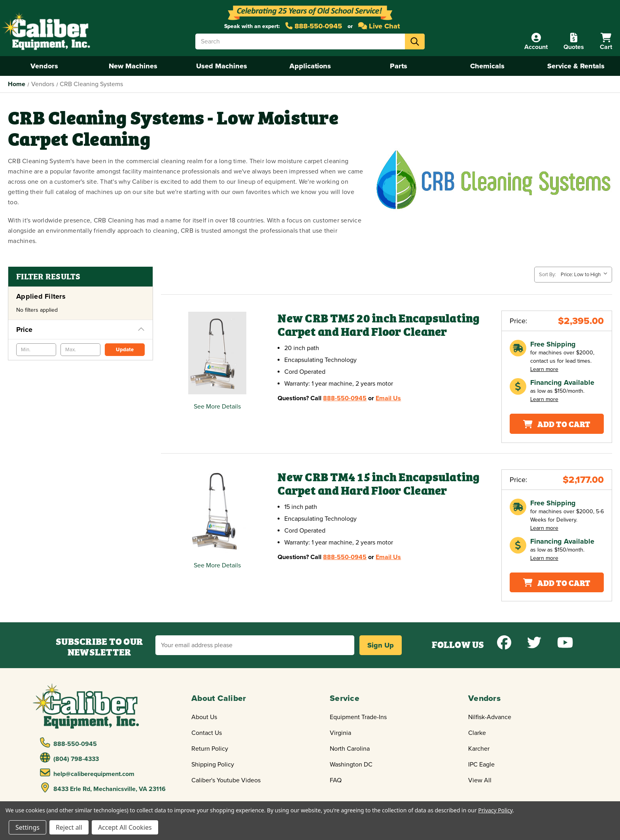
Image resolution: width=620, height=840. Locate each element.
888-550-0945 (314, 26)
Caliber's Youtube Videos (226, 780)
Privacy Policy (495, 810)
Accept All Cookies (125, 827)
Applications (310, 66)
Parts (399, 66)
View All (480, 780)
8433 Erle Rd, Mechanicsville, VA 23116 (103, 788)
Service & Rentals (576, 66)
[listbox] (586, 275)
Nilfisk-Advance (490, 717)
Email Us (388, 398)
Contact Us (207, 733)
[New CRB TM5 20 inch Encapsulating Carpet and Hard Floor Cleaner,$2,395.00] (217, 353)
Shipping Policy (213, 765)
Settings (27, 827)
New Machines (133, 66)
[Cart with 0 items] (606, 42)
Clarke (477, 733)
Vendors (44, 66)
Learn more (544, 369)
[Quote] (574, 42)
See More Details (217, 407)
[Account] (536, 42)
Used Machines (222, 66)
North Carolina (350, 749)
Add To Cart (557, 423)
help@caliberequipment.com (87, 773)
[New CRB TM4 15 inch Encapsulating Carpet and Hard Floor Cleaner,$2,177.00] (217, 512)
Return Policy (210, 749)
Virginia (340, 733)
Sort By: (547, 275)
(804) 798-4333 (70, 758)
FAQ (336, 780)
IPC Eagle (481, 765)
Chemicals (487, 66)
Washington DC (351, 765)
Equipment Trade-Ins (358, 717)
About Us (204, 717)
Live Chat (379, 26)
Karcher (479, 749)
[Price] (80, 330)
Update (125, 350)
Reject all (69, 827)
